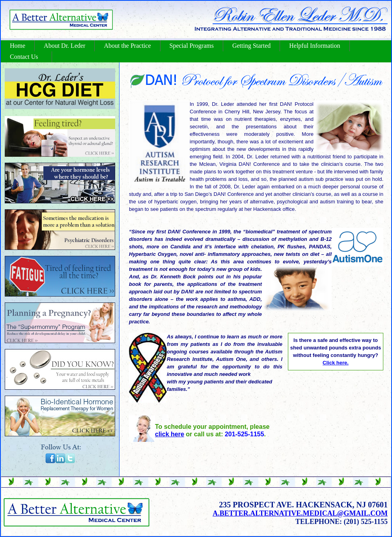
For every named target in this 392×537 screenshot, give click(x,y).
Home (18, 46)
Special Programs (192, 46)
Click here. (336, 363)
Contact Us (24, 57)
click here (170, 434)
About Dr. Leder (64, 46)
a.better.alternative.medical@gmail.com (300, 513)
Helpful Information (315, 46)
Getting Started (251, 46)
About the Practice (127, 46)
